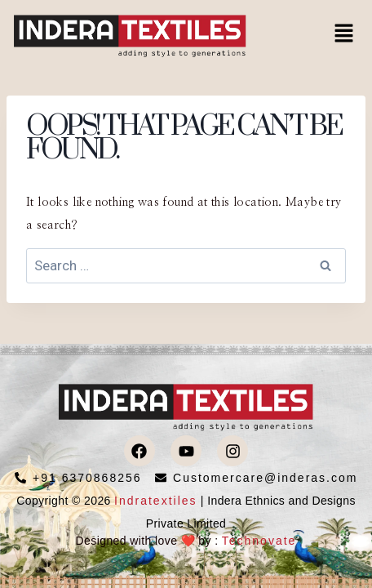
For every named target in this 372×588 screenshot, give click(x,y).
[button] (344, 34)
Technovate (259, 541)
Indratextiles (155, 501)
